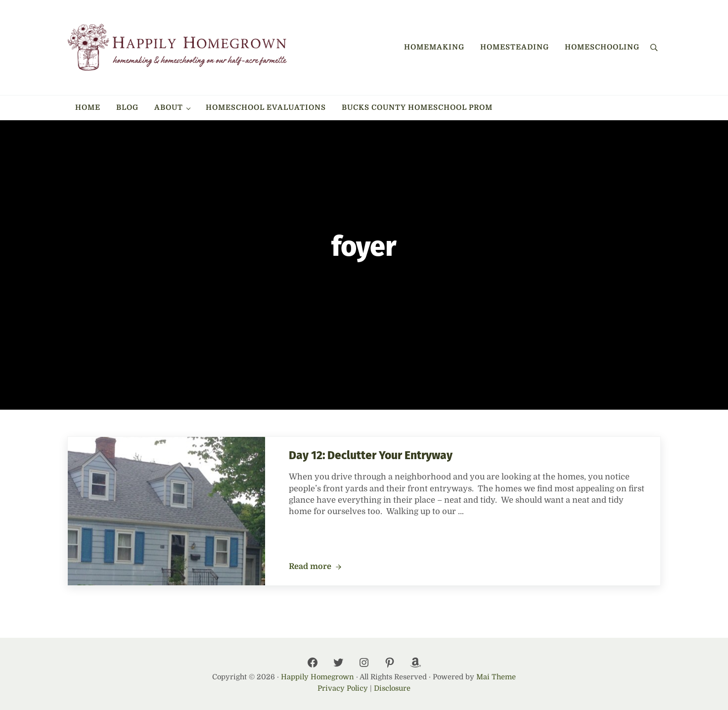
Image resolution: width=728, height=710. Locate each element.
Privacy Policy (343, 688)
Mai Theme (496, 677)
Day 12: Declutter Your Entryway (371, 455)
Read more (315, 567)
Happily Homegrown (318, 677)
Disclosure (392, 688)
